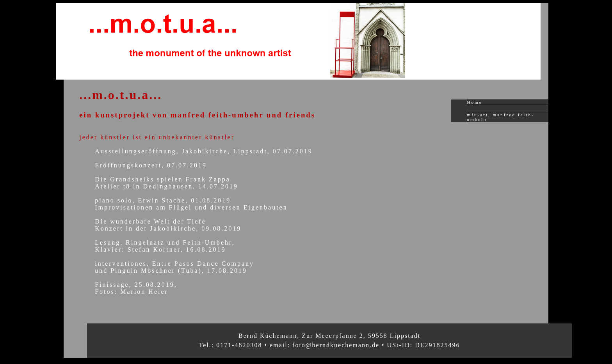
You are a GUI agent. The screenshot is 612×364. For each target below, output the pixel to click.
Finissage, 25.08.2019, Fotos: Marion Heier (136, 288)
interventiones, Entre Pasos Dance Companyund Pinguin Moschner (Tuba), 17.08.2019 (174, 267)
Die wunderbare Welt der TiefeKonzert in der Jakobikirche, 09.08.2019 (168, 225)
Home (474, 102)
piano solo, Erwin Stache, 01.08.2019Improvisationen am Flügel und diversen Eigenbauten (191, 204)
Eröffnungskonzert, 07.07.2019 (151, 165)
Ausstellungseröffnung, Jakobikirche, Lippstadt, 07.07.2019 (204, 151)
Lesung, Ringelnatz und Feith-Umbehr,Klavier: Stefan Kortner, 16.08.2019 (165, 246)
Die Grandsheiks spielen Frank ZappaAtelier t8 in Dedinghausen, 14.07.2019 (166, 183)
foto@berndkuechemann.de (336, 345)
